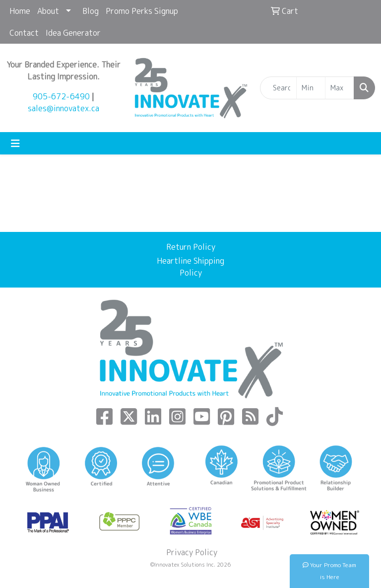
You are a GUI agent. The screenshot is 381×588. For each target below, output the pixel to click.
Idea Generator (73, 33)
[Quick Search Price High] (340, 88)
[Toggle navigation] (15, 143)
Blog (91, 11)
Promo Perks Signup (142, 11)
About (48, 11)
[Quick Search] (278, 88)
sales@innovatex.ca (63, 108)
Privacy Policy (191, 552)
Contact (24, 33)
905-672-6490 (61, 96)
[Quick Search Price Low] (311, 88)
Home (20, 11)
